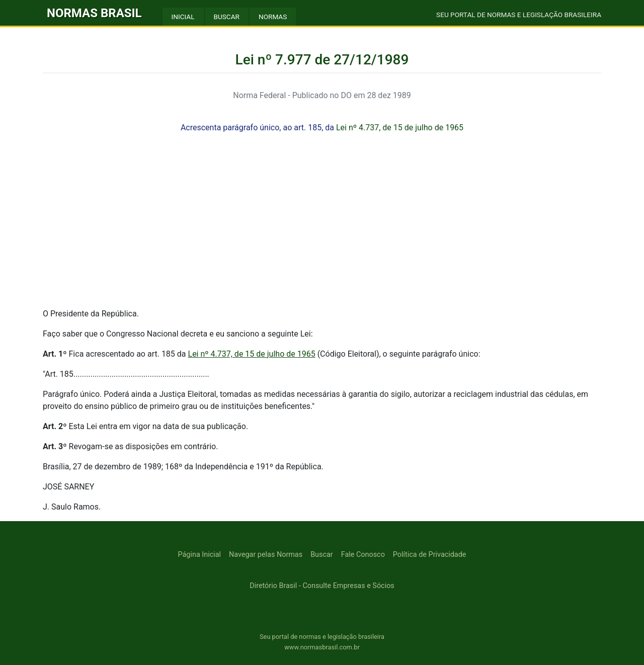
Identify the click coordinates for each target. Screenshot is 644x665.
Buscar (322, 555)
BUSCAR (227, 17)
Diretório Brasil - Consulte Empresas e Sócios (322, 586)
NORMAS (273, 17)
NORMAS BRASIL (94, 13)
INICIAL (183, 17)
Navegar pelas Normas (266, 555)
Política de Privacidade (430, 555)
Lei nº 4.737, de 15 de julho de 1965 (400, 128)
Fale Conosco (363, 555)
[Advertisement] (322, 229)
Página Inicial (199, 555)
